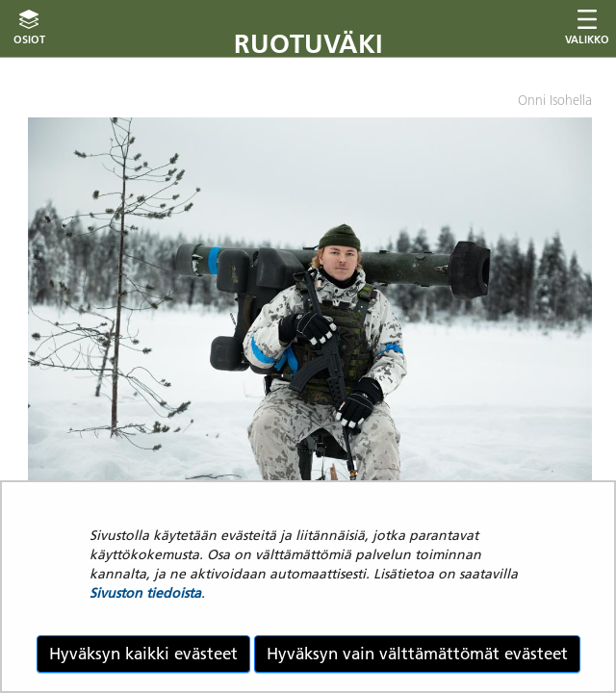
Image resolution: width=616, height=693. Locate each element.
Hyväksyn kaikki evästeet (143, 654)
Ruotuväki (308, 44)
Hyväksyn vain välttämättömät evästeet (417, 654)
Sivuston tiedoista (145, 593)
